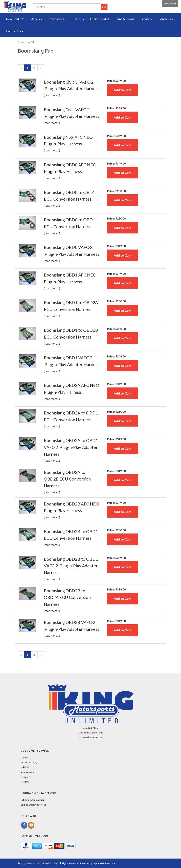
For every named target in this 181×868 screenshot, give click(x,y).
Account (170, 4)
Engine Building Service (33, 805)
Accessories (58, 19)
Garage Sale (166, 19)
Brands (78, 19)
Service (147, 19)
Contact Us (15, 31)
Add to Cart (123, 90)
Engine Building (100, 19)
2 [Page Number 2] (35, 68)
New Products (15, 19)
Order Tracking (29, 762)
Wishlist (25, 767)
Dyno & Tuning (125, 19)
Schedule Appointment (33, 800)
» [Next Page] (42, 68)
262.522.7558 (90, 728)
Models (36, 19)
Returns (25, 782)
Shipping (25, 777)
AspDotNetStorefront (104, 863)
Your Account (28, 772)
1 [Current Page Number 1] (29, 68)
